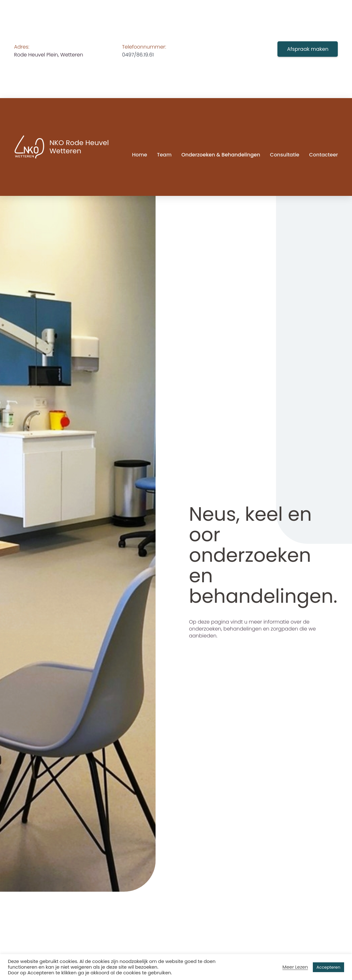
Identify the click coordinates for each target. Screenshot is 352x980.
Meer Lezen (295, 967)
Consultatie (285, 155)
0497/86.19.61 (138, 55)
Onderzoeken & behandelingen (221, 155)
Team (164, 155)
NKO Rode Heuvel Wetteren (79, 147)
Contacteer (323, 155)
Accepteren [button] (328, 967)
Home (140, 155)
